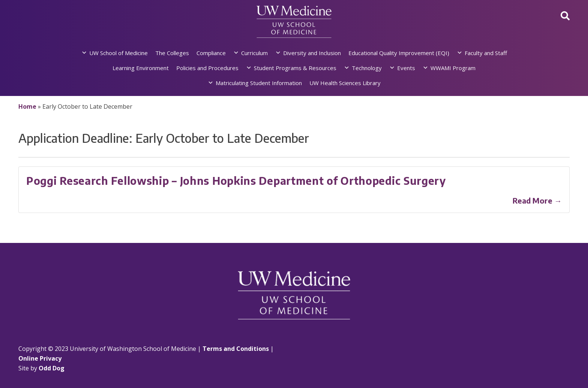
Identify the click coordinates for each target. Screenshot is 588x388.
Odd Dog (52, 368)
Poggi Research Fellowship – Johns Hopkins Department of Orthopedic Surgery (236, 181)
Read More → (537, 200)
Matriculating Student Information (259, 83)
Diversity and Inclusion (312, 53)
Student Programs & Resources (295, 68)
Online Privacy (40, 358)
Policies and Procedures (207, 68)
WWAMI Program (453, 68)
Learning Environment (141, 68)
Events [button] (406, 68)
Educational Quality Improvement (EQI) (399, 53)
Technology (367, 68)
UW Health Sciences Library (345, 83)
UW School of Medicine (118, 53)
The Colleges (172, 53)
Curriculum (254, 53)
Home (27, 106)
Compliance (211, 53)
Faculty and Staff (486, 53)
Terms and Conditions (236, 349)
